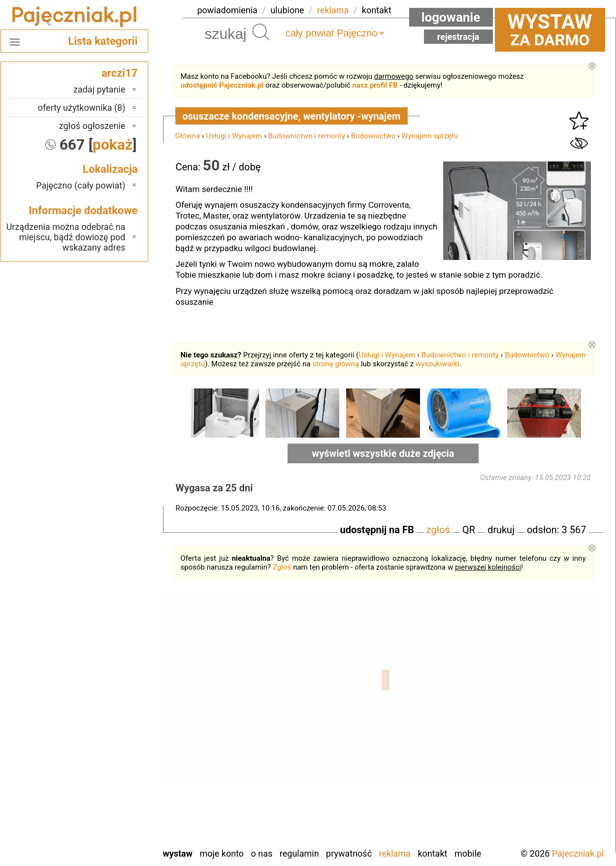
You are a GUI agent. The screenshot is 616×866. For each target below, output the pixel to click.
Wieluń (113, 813)
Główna (188, 136)
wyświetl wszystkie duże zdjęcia (383, 453)
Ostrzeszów (104, 733)
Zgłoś (282, 567)
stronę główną (336, 364)
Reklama (395, 853)
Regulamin (299, 853)
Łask (117, 693)
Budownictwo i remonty (306, 136)
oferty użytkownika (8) (82, 108)
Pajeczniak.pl (578, 853)
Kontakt (432, 853)
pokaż (113, 144)
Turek (115, 799)
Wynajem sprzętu (430, 136)
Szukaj (261, 32)
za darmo (550, 30)
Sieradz (112, 773)
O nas (262, 853)
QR (469, 530)
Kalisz (114, 720)
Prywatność (349, 853)
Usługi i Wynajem (234, 136)
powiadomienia (227, 10)
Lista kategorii (103, 41)
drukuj (501, 530)
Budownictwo (373, 136)
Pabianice (108, 746)
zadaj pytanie (99, 89)
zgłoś (438, 530)
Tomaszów (106, 786)
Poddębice (106, 759)
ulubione (287, 10)
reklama (333, 10)
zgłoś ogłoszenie (92, 126)
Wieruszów (105, 826)
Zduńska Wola (100, 839)
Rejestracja (458, 37)
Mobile (468, 853)
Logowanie (451, 17)
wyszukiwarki (438, 364)
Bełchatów (107, 680)
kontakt (377, 10)
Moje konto (222, 853)
